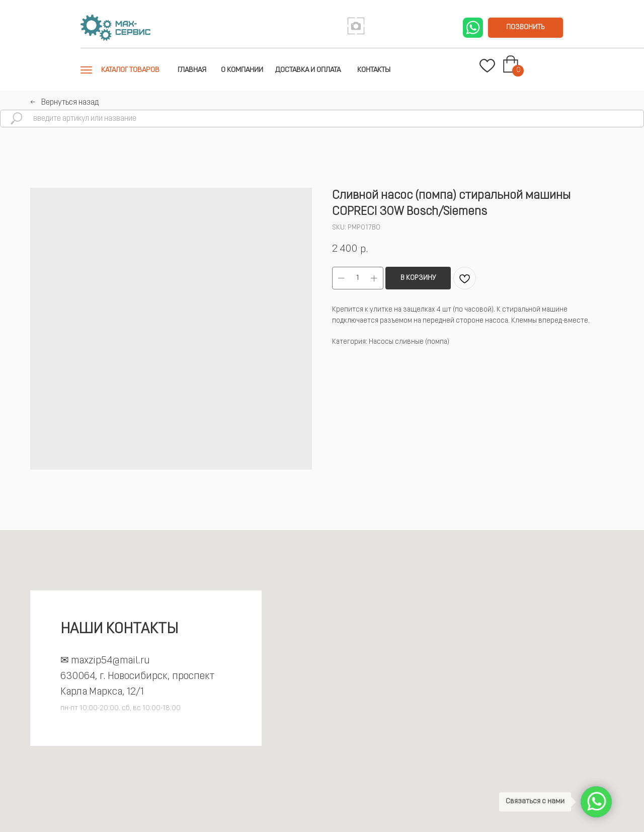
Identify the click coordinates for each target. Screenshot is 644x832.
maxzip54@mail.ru (110, 661)
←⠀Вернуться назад (64, 103)
